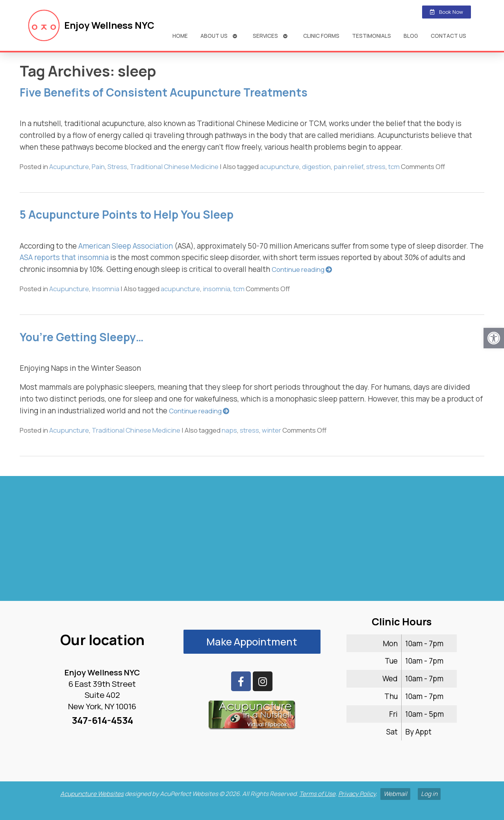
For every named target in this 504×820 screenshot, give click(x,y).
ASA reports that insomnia (64, 257)
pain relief (348, 166)
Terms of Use (317, 794)
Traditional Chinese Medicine (174, 166)
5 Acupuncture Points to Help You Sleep (127, 214)
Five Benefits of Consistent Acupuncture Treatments (164, 92)
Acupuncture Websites (92, 794)
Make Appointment (252, 642)
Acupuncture (69, 166)
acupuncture (280, 166)
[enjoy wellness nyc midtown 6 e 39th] (252, 542)
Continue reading (302, 269)
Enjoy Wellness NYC (109, 25)
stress (376, 166)
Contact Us (448, 36)
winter (271, 430)
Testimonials (372, 36)
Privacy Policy (357, 794)
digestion (316, 166)
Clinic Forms (321, 36)
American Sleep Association (125, 246)
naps (229, 430)
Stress (117, 166)
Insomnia (106, 289)
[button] (494, 338)
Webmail (395, 794)
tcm (394, 166)
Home (180, 36)
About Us (214, 36)
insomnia (217, 289)
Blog (411, 36)
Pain (98, 166)
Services (265, 36)
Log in (429, 794)
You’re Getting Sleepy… (82, 337)
